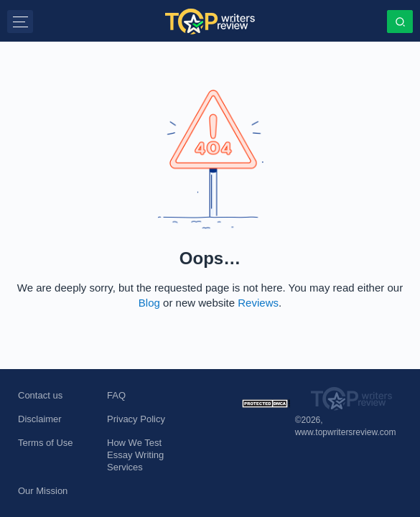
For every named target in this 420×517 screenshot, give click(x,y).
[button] (20, 22)
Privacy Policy (136, 419)
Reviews (258, 303)
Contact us (40, 395)
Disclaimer (40, 419)
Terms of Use (46, 443)
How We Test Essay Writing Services (135, 455)
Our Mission (43, 491)
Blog (149, 303)
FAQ (116, 395)
